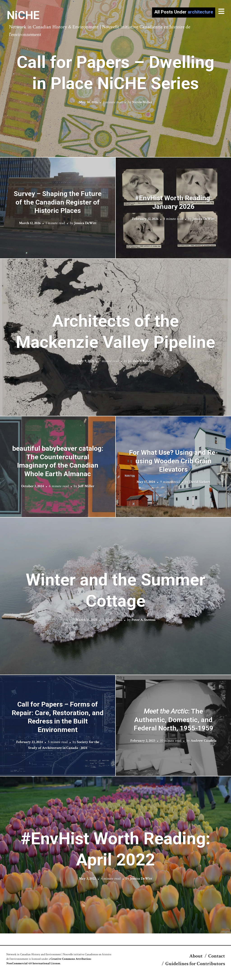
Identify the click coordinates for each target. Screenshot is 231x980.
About (196, 956)
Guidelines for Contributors (195, 964)
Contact (217, 956)
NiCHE (23, 15)
